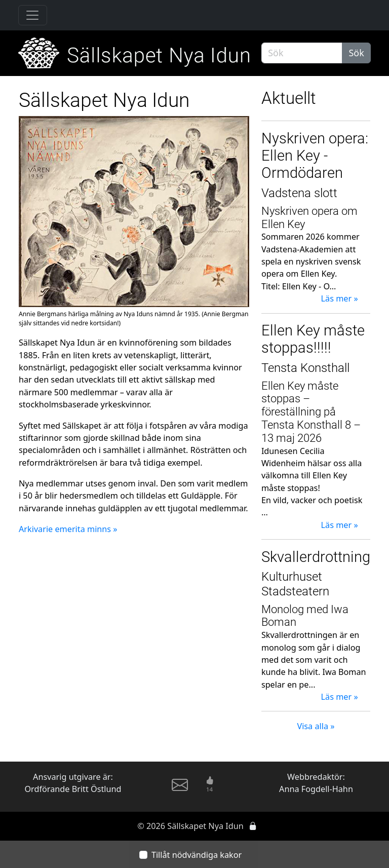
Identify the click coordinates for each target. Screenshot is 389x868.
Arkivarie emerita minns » (68, 529)
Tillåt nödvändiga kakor (197, 855)
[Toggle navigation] (33, 15)
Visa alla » (316, 726)
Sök (357, 53)
